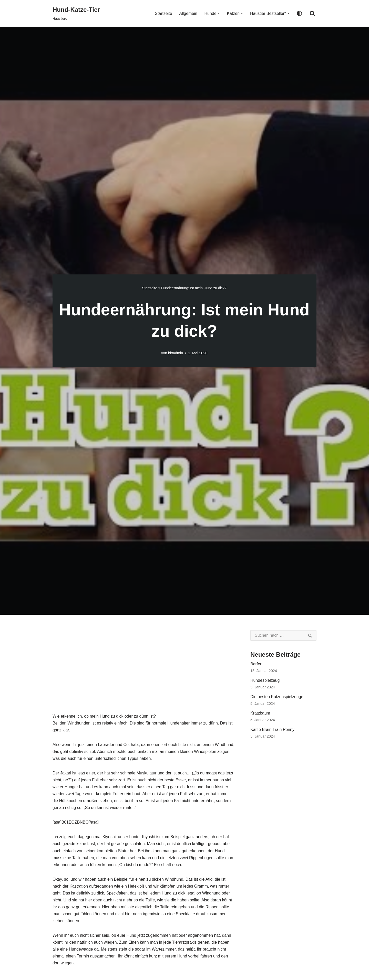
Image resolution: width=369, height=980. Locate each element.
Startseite (163, 13)
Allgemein (188, 13)
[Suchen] (312, 13)
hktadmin (176, 353)
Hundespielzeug (265, 680)
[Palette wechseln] (299, 13)
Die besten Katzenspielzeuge (277, 697)
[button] (219, 13)
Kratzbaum (260, 713)
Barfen (256, 664)
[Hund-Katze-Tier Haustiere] (76, 13)
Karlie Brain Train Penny (273, 730)
